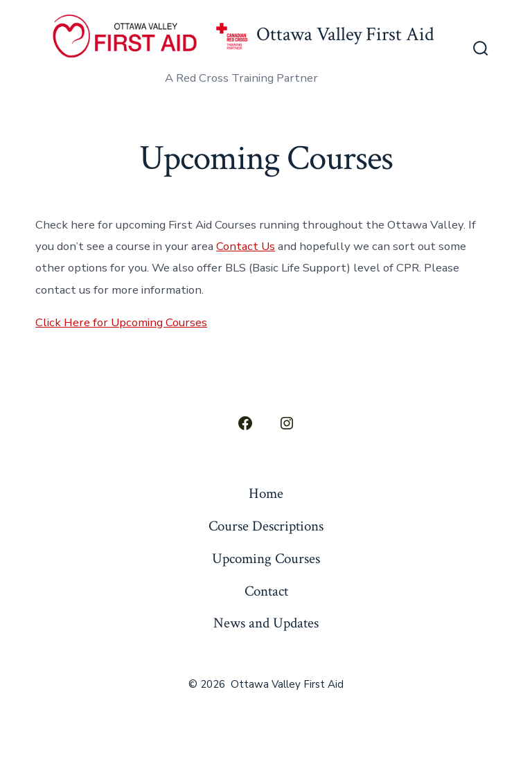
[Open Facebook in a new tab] (245, 423)
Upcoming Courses (266, 559)
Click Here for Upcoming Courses (121, 322)
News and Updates (266, 623)
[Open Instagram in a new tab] (287, 423)
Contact (266, 591)
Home (266, 493)
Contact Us (246, 246)
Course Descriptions (266, 526)
